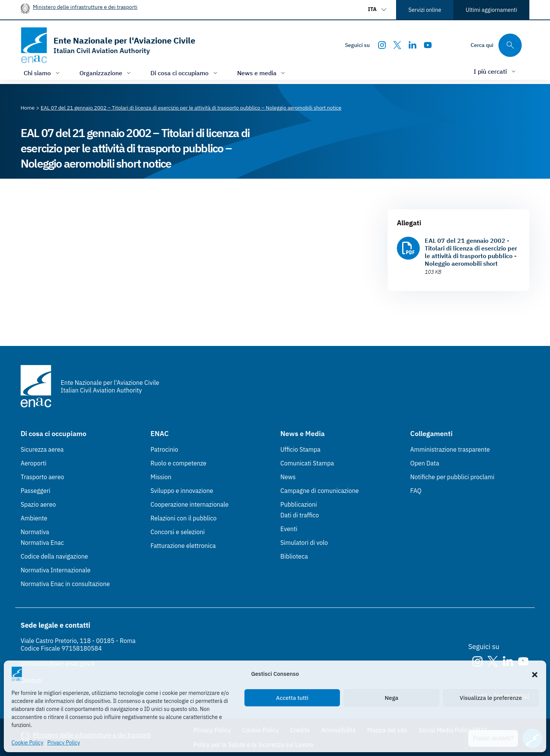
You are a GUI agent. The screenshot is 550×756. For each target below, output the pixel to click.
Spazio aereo (38, 504)
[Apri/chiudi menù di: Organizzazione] (106, 73)
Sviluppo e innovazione (182, 491)
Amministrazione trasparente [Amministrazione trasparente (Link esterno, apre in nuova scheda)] (450, 449)
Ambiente (34, 518)
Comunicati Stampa (307, 463)
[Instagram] (382, 45)
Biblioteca (294, 556)
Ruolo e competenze (178, 463)
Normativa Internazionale (56, 570)
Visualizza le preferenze (491, 698)
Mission (161, 477)
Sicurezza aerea (42, 449)
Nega (391, 698)
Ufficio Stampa (300, 449)
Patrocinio (164, 449)
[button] (535, 674)
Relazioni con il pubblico (184, 518)
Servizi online (425, 10)
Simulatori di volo (304, 543)
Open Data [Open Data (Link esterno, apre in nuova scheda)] (425, 463)
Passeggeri (36, 491)
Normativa (35, 532)
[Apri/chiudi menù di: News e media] (262, 73)
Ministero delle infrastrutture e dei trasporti (85, 7)
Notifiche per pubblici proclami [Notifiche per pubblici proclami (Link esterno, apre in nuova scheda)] (452, 477)
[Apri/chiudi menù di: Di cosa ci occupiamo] (185, 73)
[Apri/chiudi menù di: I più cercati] (495, 71)
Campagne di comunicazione (319, 491)
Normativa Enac (42, 543)
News (288, 477)
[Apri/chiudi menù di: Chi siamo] (42, 73)
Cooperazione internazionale (189, 504)
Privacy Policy (64, 743)
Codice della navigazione (54, 556)
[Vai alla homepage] (108, 45)
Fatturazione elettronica (183, 546)
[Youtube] (428, 45)
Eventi (289, 529)
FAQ (416, 491)
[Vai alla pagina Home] (28, 108)
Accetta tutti (292, 698)
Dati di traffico (300, 515)
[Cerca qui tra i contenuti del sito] (496, 45)
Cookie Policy (27, 743)
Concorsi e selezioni (178, 532)
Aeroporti (34, 463)
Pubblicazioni (299, 504)
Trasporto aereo (42, 477)
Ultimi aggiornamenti (491, 10)
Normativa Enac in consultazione (65, 584)
